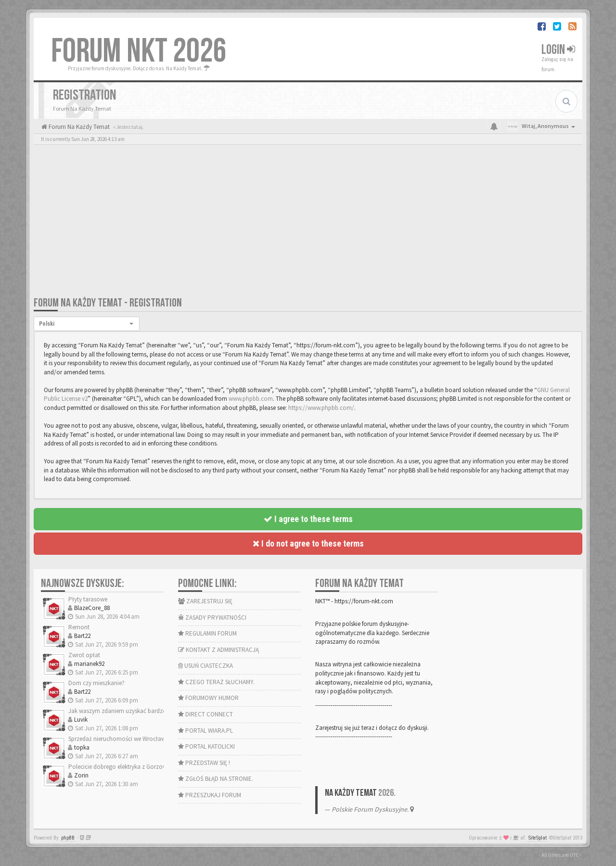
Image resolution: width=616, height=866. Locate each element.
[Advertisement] (308, 224)
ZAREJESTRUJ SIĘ (205, 601)
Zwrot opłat (84, 655)
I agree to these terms (308, 519)
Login (558, 50)
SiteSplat (538, 838)
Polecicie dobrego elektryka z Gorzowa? (121, 767)
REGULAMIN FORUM (207, 633)
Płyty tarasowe (88, 599)
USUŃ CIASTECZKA (205, 666)
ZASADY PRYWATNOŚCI (212, 618)
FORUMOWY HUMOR (208, 698)
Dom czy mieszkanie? (96, 683)
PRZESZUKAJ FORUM (210, 795)
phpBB (68, 838)
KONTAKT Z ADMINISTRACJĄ (218, 650)
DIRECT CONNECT (205, 714)
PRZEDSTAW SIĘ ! (204, 763)
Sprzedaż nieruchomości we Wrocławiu (119, 739)
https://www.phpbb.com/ (321, 408)
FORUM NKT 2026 (139, 51)
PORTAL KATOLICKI (206, 746)
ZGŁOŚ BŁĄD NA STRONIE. (216, 779)
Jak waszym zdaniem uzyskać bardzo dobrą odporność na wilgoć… (158, 711)
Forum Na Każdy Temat (78, 127)
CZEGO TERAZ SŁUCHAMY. (216, 682)
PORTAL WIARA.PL (205, 731)
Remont (79, 627)
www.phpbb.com (251, 399)
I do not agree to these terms (308, 543)
